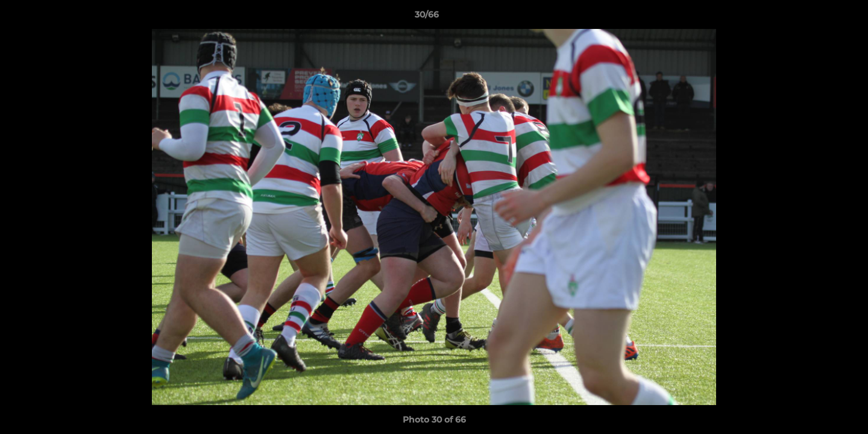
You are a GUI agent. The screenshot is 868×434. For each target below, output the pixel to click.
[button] (817, 17)
